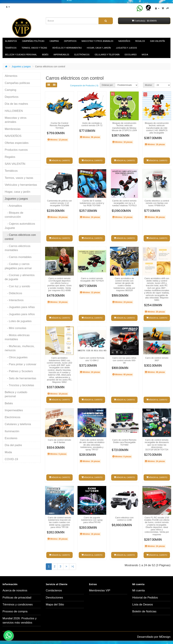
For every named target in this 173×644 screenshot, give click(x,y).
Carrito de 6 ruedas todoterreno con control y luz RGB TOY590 (92, 203)
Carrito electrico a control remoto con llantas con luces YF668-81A (157, 203)
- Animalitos (13, 206)
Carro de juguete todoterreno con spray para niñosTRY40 (92, 520)
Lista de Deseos (143, 605)
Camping (54, 41)
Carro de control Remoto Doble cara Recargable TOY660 (124, 442)
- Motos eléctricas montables (17, 337)
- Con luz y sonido (17, 286)
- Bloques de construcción (14, 215)
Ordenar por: (107, 85)
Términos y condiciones (18, 605)
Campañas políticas (33, 41)
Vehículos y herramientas (67, 48)
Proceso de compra (15, 611)
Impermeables (61, 55)
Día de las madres (16, 104)
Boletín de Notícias (144, 611)
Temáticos (11, 48)
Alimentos (11, 41)
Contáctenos (54, 590)
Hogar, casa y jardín (99, 48)
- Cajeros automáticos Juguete (20, 226)
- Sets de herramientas (20, 378)
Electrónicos (82, 55)
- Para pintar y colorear (21, 364)
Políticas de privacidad (17, 598)
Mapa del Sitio (55, 605)
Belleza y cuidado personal (21, 55)
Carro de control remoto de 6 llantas (59, 441)
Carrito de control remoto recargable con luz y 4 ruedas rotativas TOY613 (124, 203)
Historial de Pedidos (145, 598)
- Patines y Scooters (19, 371)
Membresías (13, 129)
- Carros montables (18, 257)
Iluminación (12, 431)
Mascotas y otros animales (97, 41)
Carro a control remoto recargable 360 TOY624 (92, 280)
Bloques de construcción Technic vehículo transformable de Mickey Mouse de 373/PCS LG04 (124, 127)
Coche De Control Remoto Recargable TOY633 (59, 126)
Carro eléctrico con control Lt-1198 (124, 519)
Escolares (131, 55)
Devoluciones (54, 598)
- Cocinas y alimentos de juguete (20, 277)
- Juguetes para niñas (20, 307)
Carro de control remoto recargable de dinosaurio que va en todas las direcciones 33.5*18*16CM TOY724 (157, 445)
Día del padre (13, 445)
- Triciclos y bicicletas (19, 385)
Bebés (45, 55)
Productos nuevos (16, 150)
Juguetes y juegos (126, 48)
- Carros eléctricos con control (20, 237)
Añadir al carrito (60, 160)
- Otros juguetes (16, 357)
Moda (145, 55)
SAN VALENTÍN (157, 41)
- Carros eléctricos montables (18, 248)
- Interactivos (14, 300)
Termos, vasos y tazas (34, 48)
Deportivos (70, 41)
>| (72, 566)
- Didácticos (13, 293)
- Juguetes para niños (20, 314)
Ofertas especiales (17, 143)
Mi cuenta (139, 590)
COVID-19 (11, 459)
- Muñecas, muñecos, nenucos (20, 348)
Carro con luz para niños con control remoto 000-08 (124, 360)
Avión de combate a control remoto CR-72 (92, 124)
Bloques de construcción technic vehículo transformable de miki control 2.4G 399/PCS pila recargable (157, 128)
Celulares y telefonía (107, 55)
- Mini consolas (16, 328)
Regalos (140, 41)
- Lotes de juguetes (18, 321)
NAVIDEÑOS (124, 41)
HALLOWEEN (14, 111)
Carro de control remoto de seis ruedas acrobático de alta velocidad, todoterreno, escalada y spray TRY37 (92, 445)
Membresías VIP (100, 590)
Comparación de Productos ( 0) (84, 86)
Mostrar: (149, 85)
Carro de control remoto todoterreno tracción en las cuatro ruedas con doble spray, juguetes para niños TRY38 (59, 522)
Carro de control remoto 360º (157, 359)
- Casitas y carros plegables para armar (18, 266)
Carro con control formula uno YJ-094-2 (92, 359)
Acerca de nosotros (15, 590)
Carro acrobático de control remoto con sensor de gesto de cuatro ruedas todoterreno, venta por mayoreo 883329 (124, 284)
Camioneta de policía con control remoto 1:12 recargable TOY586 (60, 203)
